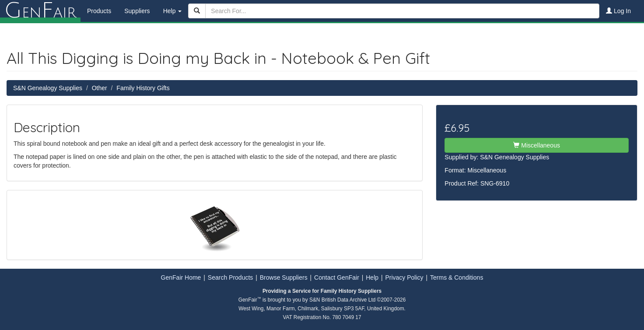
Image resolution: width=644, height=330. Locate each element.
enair (40, 11)
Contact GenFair (337, 277)
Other (100, 88)
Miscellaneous (537, 145)
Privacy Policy (404, 277)
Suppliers (137, 11)
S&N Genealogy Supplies (48, 88)
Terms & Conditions (457, 277)
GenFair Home (181, 277)
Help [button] (173, 11)
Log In (618, 11)
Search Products (231, 277)
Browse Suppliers (284, 277)
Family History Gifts (143, 88)
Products (99, 11)
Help (372, 277)
